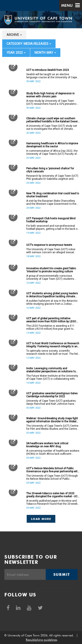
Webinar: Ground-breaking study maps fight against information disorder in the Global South (52, 420)
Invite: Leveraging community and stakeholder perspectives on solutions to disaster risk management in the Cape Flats (53, 370)
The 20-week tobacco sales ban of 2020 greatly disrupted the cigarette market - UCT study (53, 495)
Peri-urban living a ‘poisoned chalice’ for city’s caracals (50, 170)
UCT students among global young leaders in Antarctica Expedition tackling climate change (52, 295)
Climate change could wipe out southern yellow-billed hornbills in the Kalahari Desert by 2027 (52, 120)
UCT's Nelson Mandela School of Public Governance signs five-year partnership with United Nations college (53, 470)
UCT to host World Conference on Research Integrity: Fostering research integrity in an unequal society (53, 345)
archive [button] (14, 35)
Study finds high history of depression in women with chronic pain (50, 95)
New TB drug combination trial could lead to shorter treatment (53, 195)
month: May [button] (45, 53)
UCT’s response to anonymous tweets (49, 245)
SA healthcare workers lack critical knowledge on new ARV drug (47, 445)
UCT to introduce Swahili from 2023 (48, 70)
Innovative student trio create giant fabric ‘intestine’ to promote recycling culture (51, 270)
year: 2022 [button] (16, 53)
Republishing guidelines (41, 640)
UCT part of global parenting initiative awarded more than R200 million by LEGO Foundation (51, 320)
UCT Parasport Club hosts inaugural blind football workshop (51, 220)
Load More (41, 519)
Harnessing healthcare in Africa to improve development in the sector (52, 145)
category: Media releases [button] (29, 44)
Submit (62, 574)
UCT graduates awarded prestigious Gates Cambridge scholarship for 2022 (52, 395)
